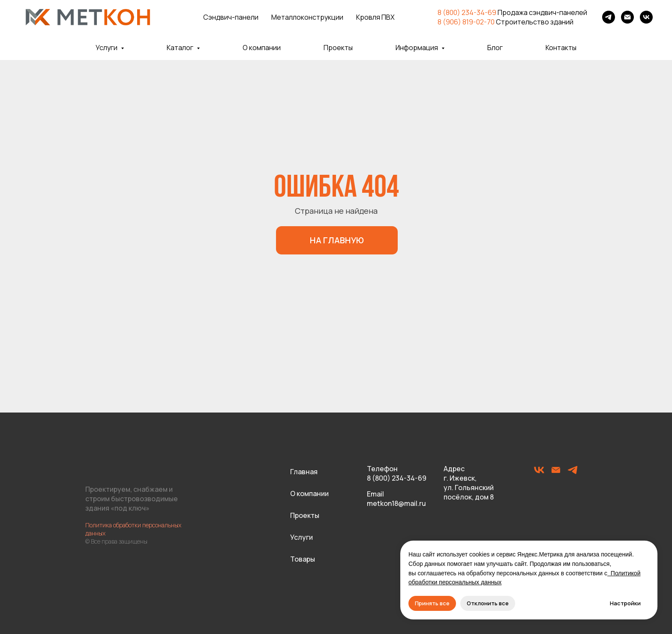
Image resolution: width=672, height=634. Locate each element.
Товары (303, 559)
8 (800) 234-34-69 (467, 12)
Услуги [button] (107, 48)
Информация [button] (417, 48)
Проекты (338, 48)
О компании (262, 48)
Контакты (561, 48)
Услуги (301, 537)
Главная (304, 472)
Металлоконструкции (307, 17)
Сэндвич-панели (231, 17)
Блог (495, 48)
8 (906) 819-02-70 (466, 22)
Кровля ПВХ (375, 17)
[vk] (646, 17)
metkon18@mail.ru (396, 503)
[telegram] (609, 17)
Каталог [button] (181, 48)
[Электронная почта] (627, 17)
